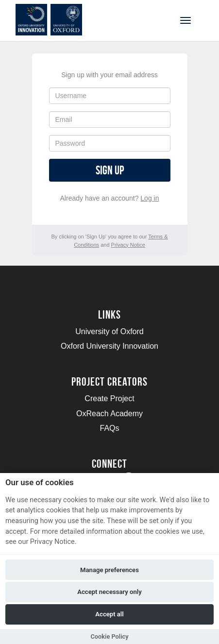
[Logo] (55, 20)
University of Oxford (109, 331)
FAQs (109, 428)
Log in (150, 198)
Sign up (110, 170)
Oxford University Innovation (109, 346)
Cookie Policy (109, 636)
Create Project (109, 398)
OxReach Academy (109, 414)
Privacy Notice (128, 245)
